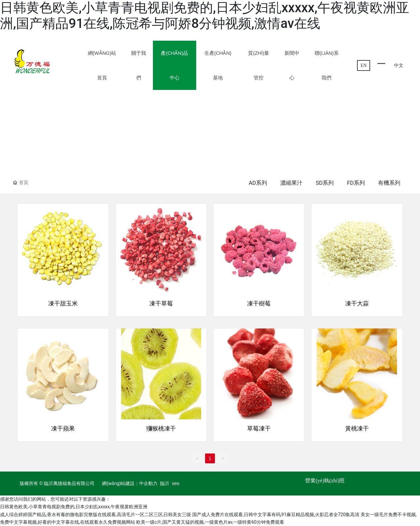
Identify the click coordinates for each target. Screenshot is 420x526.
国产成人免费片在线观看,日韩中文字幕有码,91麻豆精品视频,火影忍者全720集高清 (276, 515)
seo (176, 483)
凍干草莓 (161, 304)
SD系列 (325, 183)
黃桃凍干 (357, 429)
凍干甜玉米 (63, 304)
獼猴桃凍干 (161, 429)
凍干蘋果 (63, 429)
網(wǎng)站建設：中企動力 (130, 483)
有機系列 (389, 183)
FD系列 (356, 183)
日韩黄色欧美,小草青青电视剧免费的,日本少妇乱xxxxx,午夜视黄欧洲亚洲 (74, 507)
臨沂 (165, 483)
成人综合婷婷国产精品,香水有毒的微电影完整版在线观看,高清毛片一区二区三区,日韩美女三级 (95, 515)
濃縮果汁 (291, 183)
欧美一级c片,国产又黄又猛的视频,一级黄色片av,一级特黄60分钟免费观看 (210, 522)
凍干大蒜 (357, 304)
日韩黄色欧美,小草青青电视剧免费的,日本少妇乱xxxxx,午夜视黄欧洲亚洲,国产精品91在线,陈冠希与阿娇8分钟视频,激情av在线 (205, 16)
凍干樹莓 (259, 304)
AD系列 (258, 183)
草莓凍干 (259, 429)
